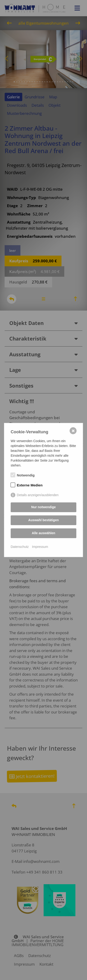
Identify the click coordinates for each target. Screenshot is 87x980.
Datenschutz (20, 547)
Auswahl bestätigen (43, 520)
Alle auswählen (43, 533)
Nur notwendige (44, 507)
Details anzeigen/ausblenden (38, 495)
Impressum (40, 547)
